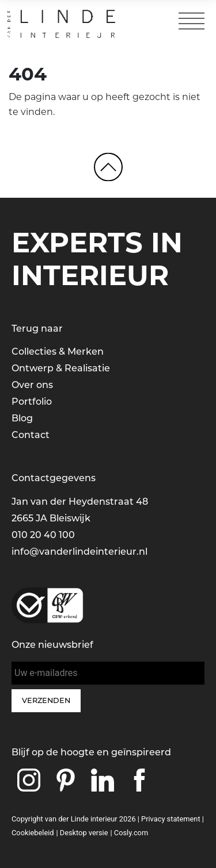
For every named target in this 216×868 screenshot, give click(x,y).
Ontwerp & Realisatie (61, 368)
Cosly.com (131, 833)
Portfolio (32, 402)
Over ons (32, 385)
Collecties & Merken (58, 352)
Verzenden (46, 700)
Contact (31, 435)
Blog (22, 418)
